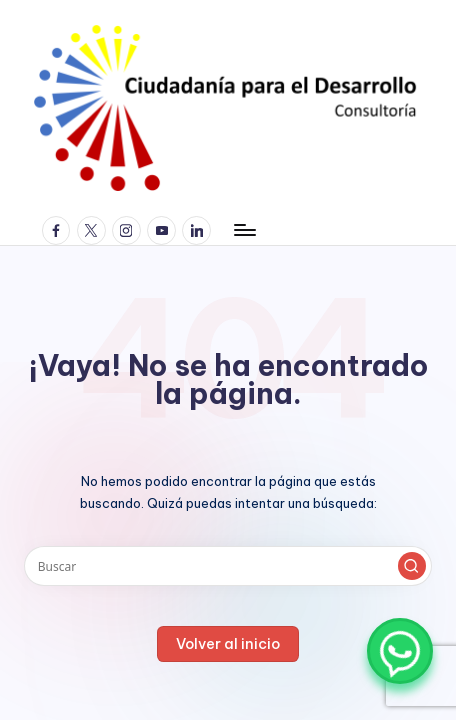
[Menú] (244, 230)
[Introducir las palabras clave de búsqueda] (228, 566)
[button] (412, 566)
